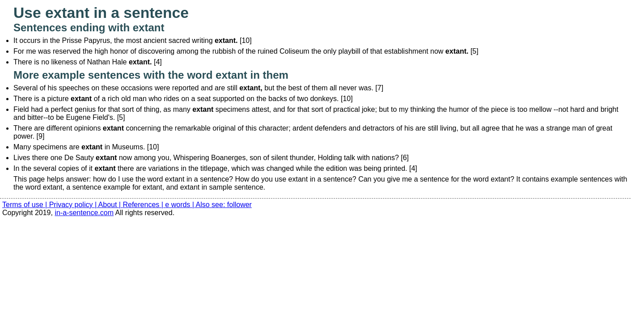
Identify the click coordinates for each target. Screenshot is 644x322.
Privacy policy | (74, 205)
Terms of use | (26, 205)
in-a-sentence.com (84, 213)
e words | (180, 205)
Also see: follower (224, 205)
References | (144, 205)
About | (111, 205)
